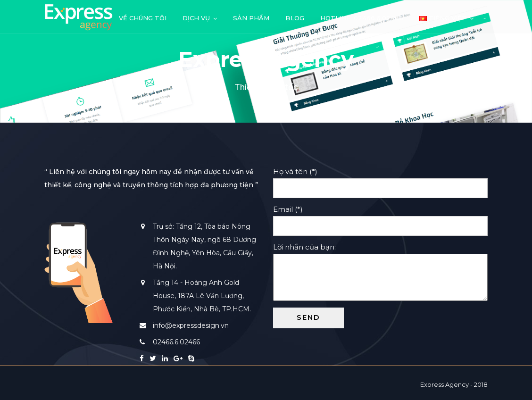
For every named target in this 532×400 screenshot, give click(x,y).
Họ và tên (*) (380, 180)
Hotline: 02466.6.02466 (362, 18)
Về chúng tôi (143, 18)
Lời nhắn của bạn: (380, 273)
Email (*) (380, 217)
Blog (295, 18)
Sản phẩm (251, 18)
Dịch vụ (196, 18)
